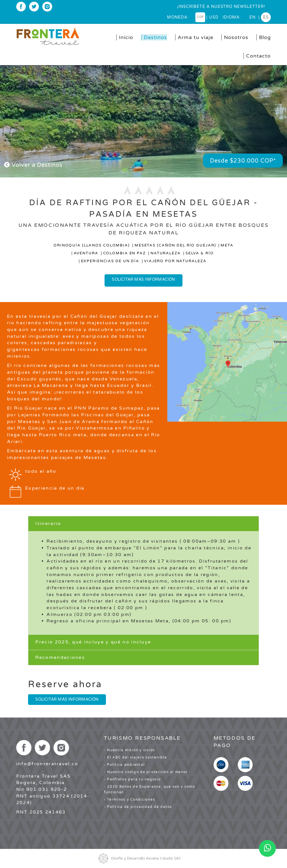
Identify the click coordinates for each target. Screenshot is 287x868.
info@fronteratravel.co (47, 764)
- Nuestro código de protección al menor (146, 772)
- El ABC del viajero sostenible (136, 757)
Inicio (126, 37)
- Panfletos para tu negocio (132, 779)
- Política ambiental (124, 765)
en (253, 17)
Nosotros (236, 37)
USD (214, 17)
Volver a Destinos (33, 165)
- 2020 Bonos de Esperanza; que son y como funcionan (150, 789)
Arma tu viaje (195, 37)
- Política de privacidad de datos (138, 807)
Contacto (258, 56)
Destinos (155, 37)
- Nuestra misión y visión (130, 750)
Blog (265, 37)
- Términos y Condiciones (130, 800)
